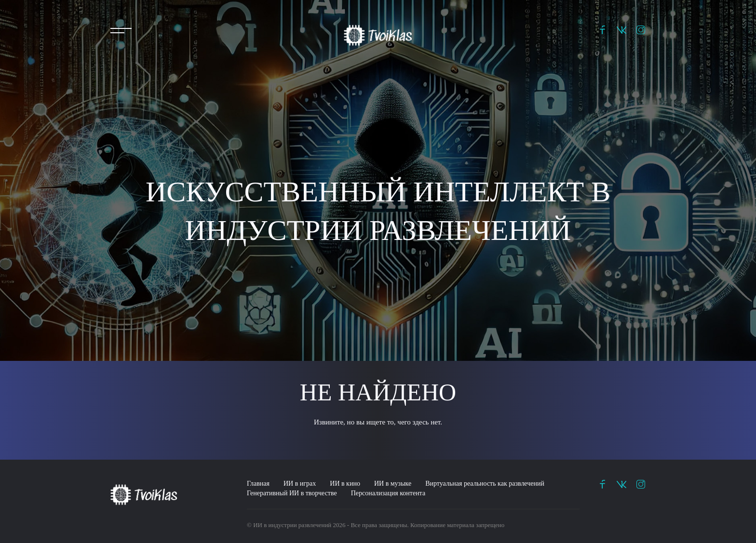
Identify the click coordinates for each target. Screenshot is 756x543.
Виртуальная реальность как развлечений (485, 483)
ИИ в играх (300, 483)
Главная (258, 483)
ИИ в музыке (393, 483)
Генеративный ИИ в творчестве (292, 493)
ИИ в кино (345, 483)
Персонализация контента (388, 493)
